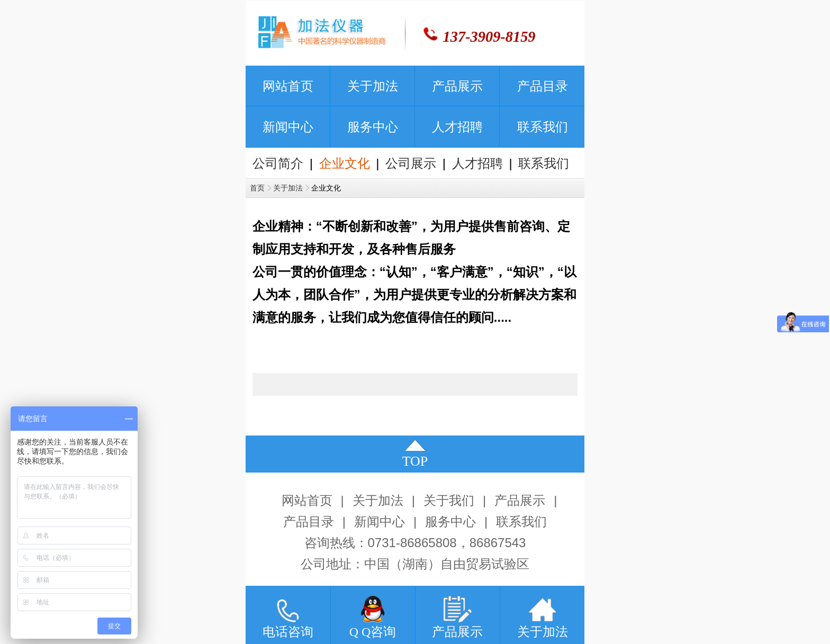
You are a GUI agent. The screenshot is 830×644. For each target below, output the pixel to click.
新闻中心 (380, 522)
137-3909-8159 (489, 37)
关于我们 (449, 501)
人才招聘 (477, 164)
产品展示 (520, 501)
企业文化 (345, 164)
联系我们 (544, 164)
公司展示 (411, 164)
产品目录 (309, 522)
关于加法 (288, 188)
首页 (257, 188)
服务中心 (450, 522)
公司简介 (278, 164)
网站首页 (307, 501)
